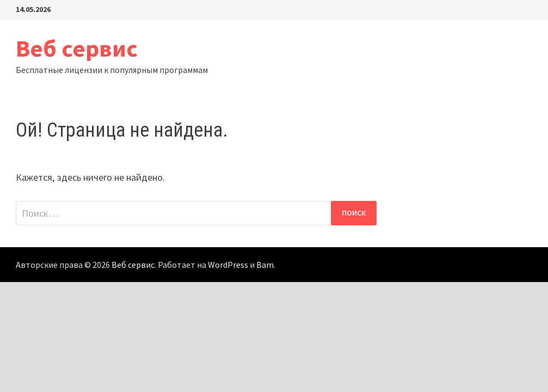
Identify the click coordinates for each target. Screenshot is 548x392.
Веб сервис (77, 48)
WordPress (228, 265)
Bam (265, 265)
